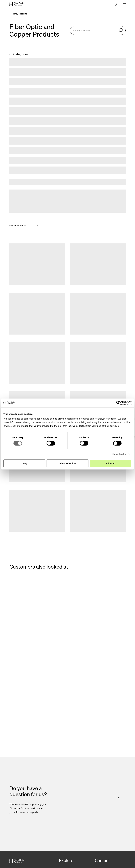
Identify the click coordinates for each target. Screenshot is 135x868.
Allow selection (67, 463)
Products (23, 14)
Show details (119, 454)
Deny (24, 463)
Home (14, 14)
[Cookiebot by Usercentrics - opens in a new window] (118, 403)
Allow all (111, 463)
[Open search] (115, 4)
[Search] (121, 30)
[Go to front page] (17, 4)
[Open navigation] (124, 4)
